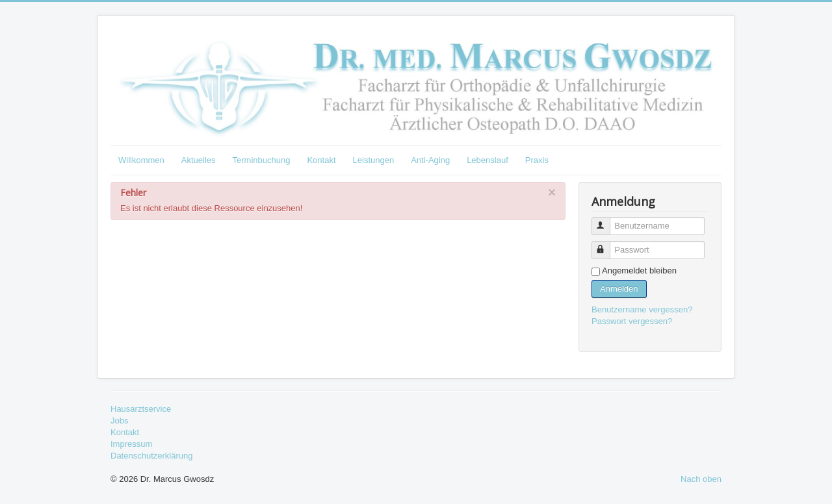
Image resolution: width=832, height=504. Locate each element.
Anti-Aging (430, 160)
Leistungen (374, 160)
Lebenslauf (487, 160)
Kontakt (321, 160)
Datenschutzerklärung (151, 456)
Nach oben (701, 479)
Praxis (537, 160)
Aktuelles (199, 160)
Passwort (607, 245)
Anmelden (619, 289)
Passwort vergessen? (632, 321)
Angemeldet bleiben (639, 271)
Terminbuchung (262, 160)
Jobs (119, 421)
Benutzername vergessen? (642, 309)
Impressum (131, 444)
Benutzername (607, 220)
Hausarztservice (141, 409)
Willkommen (141, 160)
